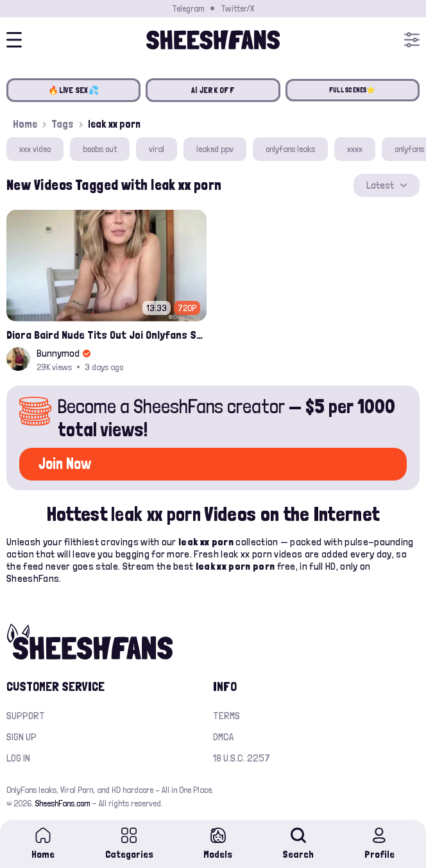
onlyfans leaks (290, 149)
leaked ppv (215, 149)
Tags (63, 124)
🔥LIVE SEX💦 (73, 90)
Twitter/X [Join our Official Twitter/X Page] (237, 8)
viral (157, 149)
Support (26, 716)
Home (25, 124)
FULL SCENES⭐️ (353, 90)
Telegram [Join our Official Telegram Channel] (188, 8)
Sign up (21, 737)
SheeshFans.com (63, 803)
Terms (226, 716)
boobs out (100, 149)
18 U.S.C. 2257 (242, 758)
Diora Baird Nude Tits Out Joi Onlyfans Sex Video (106, 335)
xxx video (35, 149)
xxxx (355, 149)
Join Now (65, 464)
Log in (18, 758)
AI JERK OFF (213, 90)
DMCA (223, 737)
